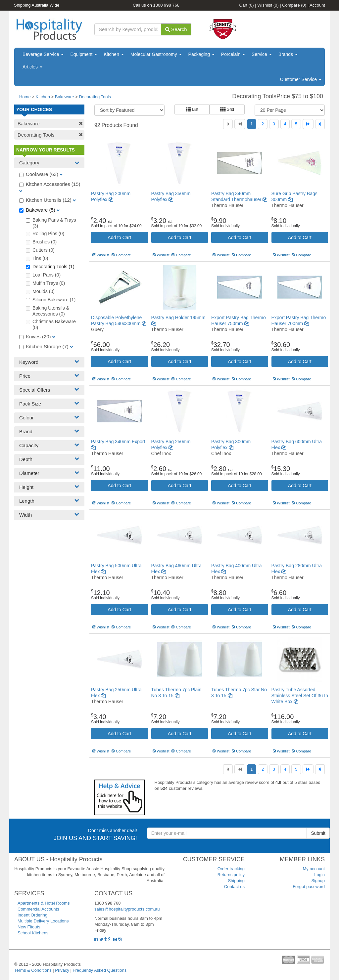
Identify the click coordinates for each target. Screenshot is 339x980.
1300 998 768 (167, 5)
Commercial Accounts (38, 909)
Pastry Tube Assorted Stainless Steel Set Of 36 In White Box (300, 696)
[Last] (320, 124)
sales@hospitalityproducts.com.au (127, 909)
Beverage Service (43, 54)
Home (25, 97)
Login (319, 875)
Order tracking (231, 869)
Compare (294, 5)
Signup (318, 881)
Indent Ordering (32, 915)
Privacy (62, 970)
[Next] (308, 124)
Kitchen (114, 54)
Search (176, 29)
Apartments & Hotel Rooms (44, 903)
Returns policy (231, 875)
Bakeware (65, 97)
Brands (288, 54)
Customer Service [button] (301, 79)
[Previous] (240, 124)
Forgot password (309, 887)
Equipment (84, 54)
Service (262, 54)
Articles (32, 67)
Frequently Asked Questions (100, 970)
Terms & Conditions (33, 970)
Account (317, 5)
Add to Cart (119, 237)
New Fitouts (29, 927)
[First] (228, 124)
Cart (247, 5)
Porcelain (233, 54)
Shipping (236, 881)
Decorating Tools (95, 97)
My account (314, 869)
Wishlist (268, 5)
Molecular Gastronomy (156, 54)
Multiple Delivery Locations (43, 921)
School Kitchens (33, 933)
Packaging (201, 54)
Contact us (234, 887)
